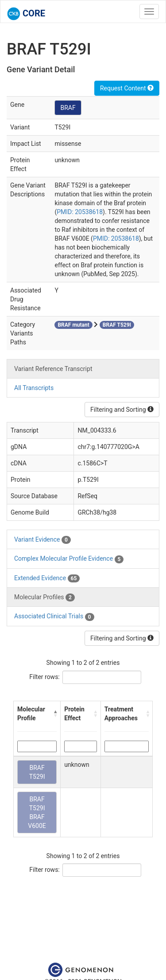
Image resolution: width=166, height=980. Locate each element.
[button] (55, 714)
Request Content (127, 88)
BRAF (68, 108)
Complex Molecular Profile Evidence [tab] (69, 559)
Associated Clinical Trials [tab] (54, 617)
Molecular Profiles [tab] (44, 597)
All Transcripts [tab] (34, 388)
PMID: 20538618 (80, 212)
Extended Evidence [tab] (47, 578)
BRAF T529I (37, 772)
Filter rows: (44, 677)
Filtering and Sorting (122, 410)
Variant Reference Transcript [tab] (53, 369)
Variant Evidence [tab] (42, 540)
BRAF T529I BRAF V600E (37, 812)
